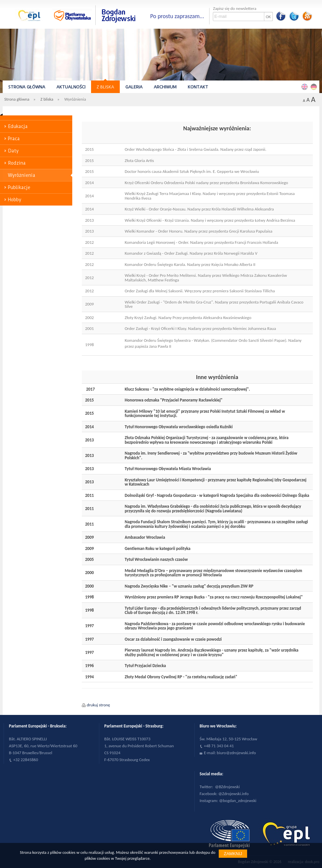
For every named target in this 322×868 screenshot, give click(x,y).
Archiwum (165, 87)
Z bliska (105, 87)
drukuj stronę (98, 705)
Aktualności (71, 87)
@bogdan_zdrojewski (238, 801)
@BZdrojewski (227, 787)
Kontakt (198, 87)
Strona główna (27, 87)
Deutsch (315, 86)
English (306, 86)
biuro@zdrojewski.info (236, 753)
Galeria (134, 87)
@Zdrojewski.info (234, 794)
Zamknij (233, 854)
